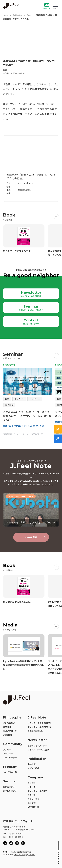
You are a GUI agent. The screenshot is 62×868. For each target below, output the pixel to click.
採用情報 (31, 803)
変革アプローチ (10, 731)
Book (29, 15)
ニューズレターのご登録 (38, 750)
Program (10, 767)
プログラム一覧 (10, 772)
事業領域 (7, 727)
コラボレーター (10, 757)
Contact (31, 322)
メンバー (7, 750)
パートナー (8, 753)
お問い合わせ (47, 8)
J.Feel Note (37, 718)
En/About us (33, 807)
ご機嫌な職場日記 (35, 731)
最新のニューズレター (37, 746)
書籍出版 (31, 764)
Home (6, 15)
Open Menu (55, 5)
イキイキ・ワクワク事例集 (39, 723)
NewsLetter (37, 740)
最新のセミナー (10, 787)
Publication (18, 15)
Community (13, 744)
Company (35, 778)
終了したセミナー (11, 791)
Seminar (31, 308)
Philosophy (12, 718)
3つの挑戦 (8, 735)
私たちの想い (9, 723)
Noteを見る (31, 537)
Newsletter (31, 294)
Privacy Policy (20, 855)
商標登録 (31, 795)
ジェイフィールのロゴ (37, 791)
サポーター (32, 787)
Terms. (32, 855)
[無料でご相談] (58, 439)
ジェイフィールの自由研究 (39, 727)
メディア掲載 (33, 768)
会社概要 (31, 783)
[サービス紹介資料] (58, 429)
